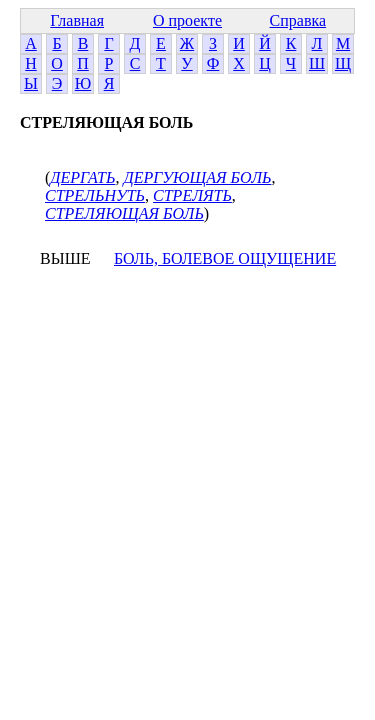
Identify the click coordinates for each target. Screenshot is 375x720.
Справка (298, 20)
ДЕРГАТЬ (82, 177)
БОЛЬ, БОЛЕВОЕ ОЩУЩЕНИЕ (225, 258)
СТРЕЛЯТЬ (192, 195)
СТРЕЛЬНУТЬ (95, 195)
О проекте (187, 20)
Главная (77, 20)
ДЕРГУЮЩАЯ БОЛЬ (197, 177)
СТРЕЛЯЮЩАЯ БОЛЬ (124, 213)
